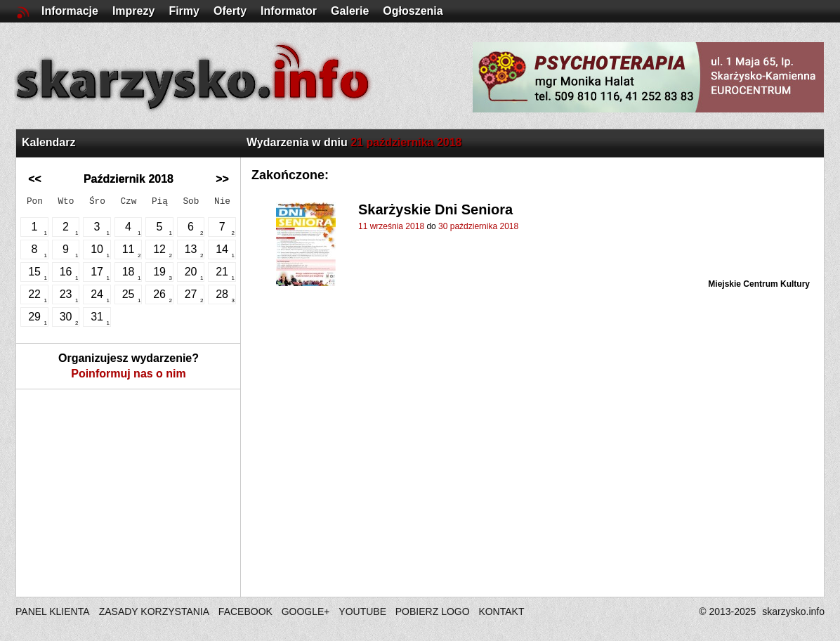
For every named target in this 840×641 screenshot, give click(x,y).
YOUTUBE (362, 611)
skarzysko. (793, 611)
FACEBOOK (245, 611)
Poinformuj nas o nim (129, 374)
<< (35, 179)
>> (222, 179)
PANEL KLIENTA (54, 611)
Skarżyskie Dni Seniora (435, 209)
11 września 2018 (391, 226)
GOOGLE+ (306, 611)
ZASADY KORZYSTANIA (154, 611)
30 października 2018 (478, 226)
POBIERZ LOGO (433, 611)
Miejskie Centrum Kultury (759, 284)
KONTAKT (501, 611)
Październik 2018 (129, 179)
